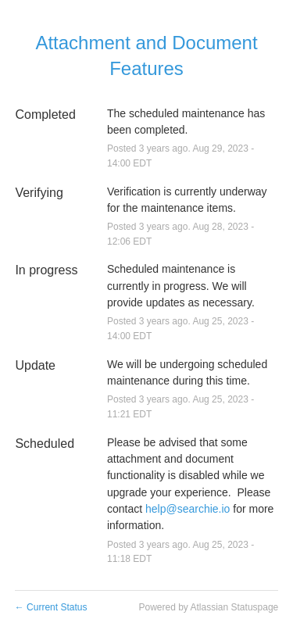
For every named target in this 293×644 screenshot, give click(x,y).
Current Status (51, 607)
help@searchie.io (188, 509)
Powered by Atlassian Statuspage (208, 607)
